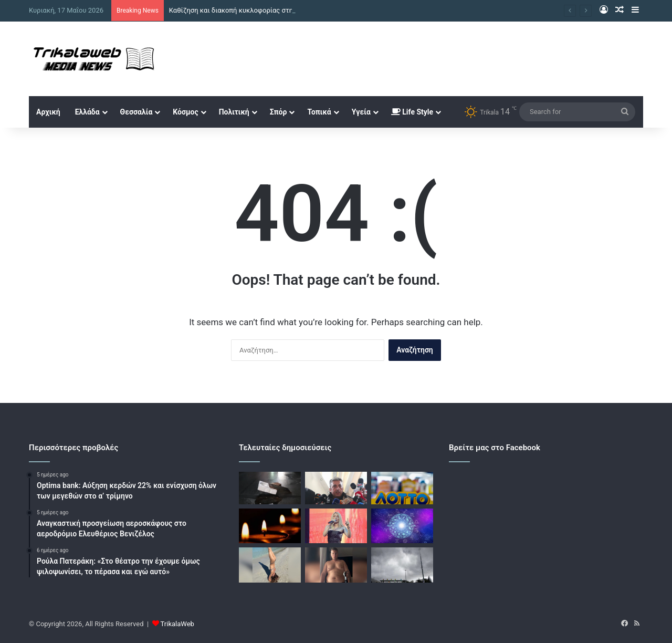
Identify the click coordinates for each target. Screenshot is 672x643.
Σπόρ (279, 112)
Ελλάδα (87, 112)
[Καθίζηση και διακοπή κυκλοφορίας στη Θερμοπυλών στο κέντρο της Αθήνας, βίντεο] (270, 488)
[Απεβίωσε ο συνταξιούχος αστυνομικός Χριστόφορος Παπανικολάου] (270, 526)
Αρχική (48, 112)
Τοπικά (319, 112)
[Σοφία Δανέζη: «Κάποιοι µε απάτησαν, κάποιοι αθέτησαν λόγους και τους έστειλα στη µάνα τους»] (336, 526)
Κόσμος (185, 112)
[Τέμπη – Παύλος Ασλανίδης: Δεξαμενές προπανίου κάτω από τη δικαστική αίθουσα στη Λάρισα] (336, 488)
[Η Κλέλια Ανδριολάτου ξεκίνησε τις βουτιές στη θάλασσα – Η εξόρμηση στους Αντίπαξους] (270, 565)
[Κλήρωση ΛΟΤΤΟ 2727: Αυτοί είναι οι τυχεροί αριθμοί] (402, 488)
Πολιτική (234, 112)
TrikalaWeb (177, 624)
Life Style (412, 112)
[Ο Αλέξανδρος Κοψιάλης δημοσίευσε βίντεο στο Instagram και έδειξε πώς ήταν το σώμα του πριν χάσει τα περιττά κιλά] (336, 565)
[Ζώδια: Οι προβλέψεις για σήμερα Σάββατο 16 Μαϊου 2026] (402, 526)
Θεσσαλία (136, 112)
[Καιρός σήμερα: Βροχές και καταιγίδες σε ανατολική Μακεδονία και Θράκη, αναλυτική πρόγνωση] (402, 565)
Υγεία (361, 112)
